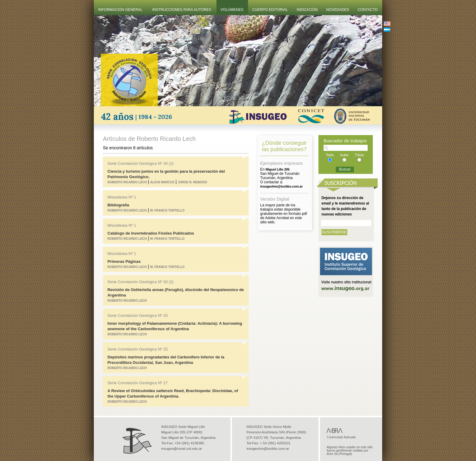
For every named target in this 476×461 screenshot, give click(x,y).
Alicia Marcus (162, 182)
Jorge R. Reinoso (193, 182)
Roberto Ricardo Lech (127, 182)
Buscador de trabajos (345, 141)
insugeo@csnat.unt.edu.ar (182, 449)
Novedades (338, 10)
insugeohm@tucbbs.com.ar (268, 449)
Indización (307, 10)
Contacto (368, 10)
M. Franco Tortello (167, 210)
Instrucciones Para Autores (182, 10)
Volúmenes (232, 10)
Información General (121, 10)
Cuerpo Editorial (270, 10)
